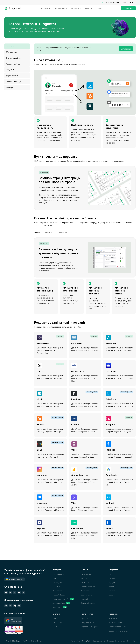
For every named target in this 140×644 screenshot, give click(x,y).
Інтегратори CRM (87, 623)
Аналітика (56, 587)
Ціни (100, 8)
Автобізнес (85, 578)
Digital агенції (86, 619)
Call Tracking (57, 591)
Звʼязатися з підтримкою (119, 631)
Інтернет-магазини (88, 587)
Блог (54, 619)
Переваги (113, 578)
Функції (55, 578)
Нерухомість (86, 574)
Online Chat (57, 607)
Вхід (124, 3)
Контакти (112, 591)
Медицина (85, 583)
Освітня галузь (86, 595)
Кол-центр (85, 591)
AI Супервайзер (59, 603)
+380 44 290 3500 (112, 3)
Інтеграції (84, 599)
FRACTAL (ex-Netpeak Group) (32, 641)
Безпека (112, 595)
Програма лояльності (117, 627)
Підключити (128, 8)
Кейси (111, 587)
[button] (132, 2)
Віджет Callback (59, 595)
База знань (113, 619)
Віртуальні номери (88, 603)
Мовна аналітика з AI (60, 599)
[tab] (17, 46)
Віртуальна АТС (58, 574)
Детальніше (126, 49)
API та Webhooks (116, 623)
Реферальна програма (90, 627)
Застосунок (57, 583)
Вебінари (56, 627)
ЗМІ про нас (57, 623)
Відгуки (112, 583)
